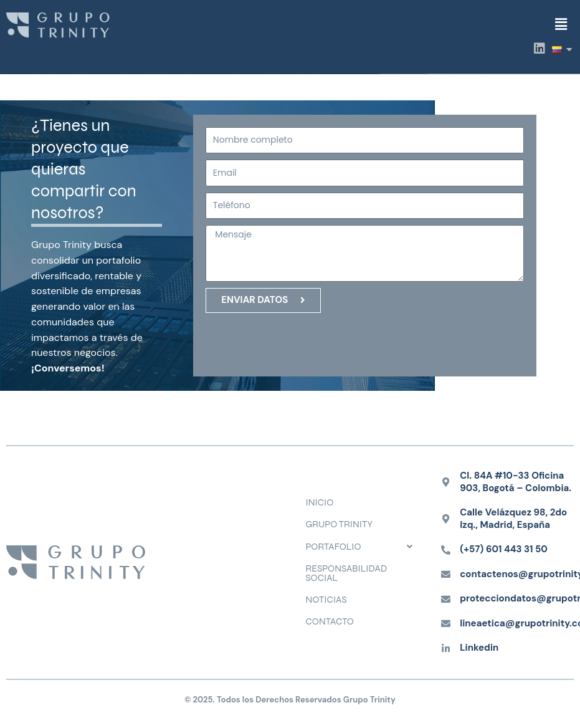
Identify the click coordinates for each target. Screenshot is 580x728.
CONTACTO (330, 621)
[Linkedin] (446, 649)
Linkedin (479, 648)
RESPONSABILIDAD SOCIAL (347, 573)
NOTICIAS (326, 600)
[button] (561, 24)
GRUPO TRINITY (340, 524)
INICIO (320, 502)
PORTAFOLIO (363, 547)
